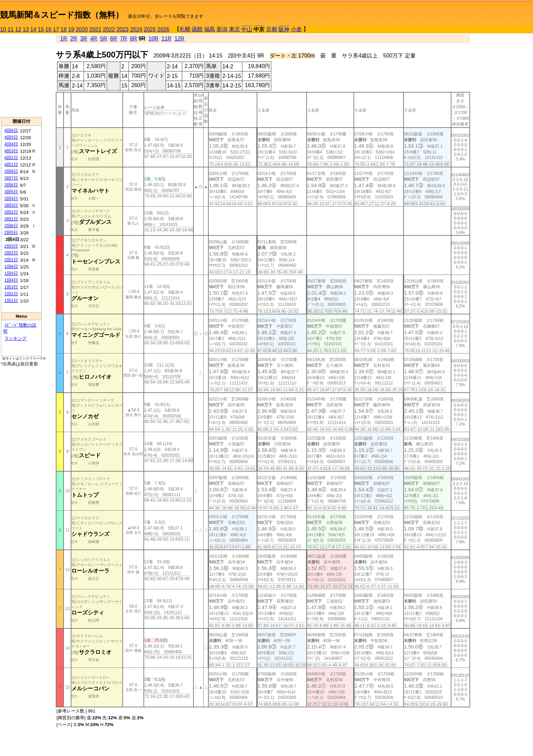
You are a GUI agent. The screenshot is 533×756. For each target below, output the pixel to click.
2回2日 (11, 253)
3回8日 (11, 171)
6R (114, 39)
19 (71, 29)
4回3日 (11, 151)
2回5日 (11, 233)
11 (11, 29)
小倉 (296, 29)
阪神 (284, 29)
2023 (123, 29)
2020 (82, 29)
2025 (150, 29)
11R (166, 39)
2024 (136, 29)
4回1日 (11, 165)
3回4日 (11, 199)
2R (73, 39)
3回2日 (11, 212)
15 (41, 29)
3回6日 (11, 185)
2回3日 (11, 246)
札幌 (185, 29)
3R (84, 39)
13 (26, 29)
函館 (197, 29)
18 (64, 29)
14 (33, 29)
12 (18, 29)
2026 (164, 29)
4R (93, 39)
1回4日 (11, 280)
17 (56, 29)
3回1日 (11, 219)
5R (104, 39)
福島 (210, 29)
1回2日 (11, 294)
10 (3, 29)
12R (179, 39)
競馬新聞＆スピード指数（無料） (62, 15)
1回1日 (11, 301)
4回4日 (11, 144)
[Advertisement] (21, 75)
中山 (247, 29)
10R (153, 39)
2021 (96, 29)
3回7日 (11, 178)
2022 (109, 29)
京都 (272, 29)
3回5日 (11, 192)
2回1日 (11, 260)
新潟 (222, 29)
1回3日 (11, 287)
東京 (235, 29)
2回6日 (11, 226)
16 (49, 29)
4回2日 (11, 158)
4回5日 (11, 137)
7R (123, 39)
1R (64, 39)
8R (134, 39)
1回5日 (11, 273)
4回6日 (11, 130)
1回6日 (11, 267)
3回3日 (11, 205)
